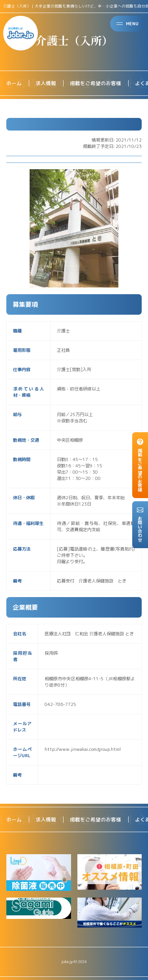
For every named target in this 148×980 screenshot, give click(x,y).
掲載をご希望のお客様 (96, 83)
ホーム (14, 83)
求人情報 (46, 83)
